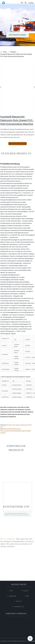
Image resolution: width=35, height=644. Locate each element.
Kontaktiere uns (19, 607)
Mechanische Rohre (24, 414)
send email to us (18, 144)
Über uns (19, 601)
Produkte (13, 52)
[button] (22, 3)
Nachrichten (13, 596)
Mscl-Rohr (4, 407)
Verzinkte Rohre (12, 407)
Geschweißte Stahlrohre (20, 412)
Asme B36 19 (21, 407)
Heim (5, 52)
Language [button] (31, 3)
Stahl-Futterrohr (12, 414)
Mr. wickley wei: (8, 544)
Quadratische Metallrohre (8, 417)
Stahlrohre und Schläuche (16, 410)
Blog (28, 596)
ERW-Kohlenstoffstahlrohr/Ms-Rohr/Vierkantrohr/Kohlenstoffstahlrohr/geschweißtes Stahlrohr (16, 431)
